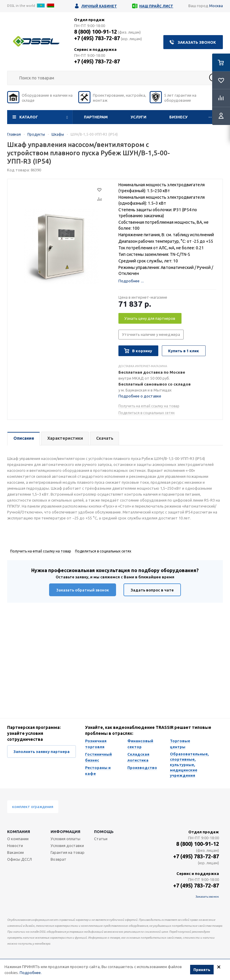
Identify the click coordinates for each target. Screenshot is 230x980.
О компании (18, 839)
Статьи (101, 839)
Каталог (29, 117)
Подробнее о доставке (140, 396)
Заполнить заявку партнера (42, 752)
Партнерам (96, 117)
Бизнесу (178, 117)
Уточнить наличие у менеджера (151, 334)
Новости (15, 846)
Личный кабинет (99, 6)
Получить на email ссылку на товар (149, 406)
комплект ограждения (33, 807)
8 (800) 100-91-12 (96, 32)
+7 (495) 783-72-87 (97, 38)
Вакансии (15, 852)
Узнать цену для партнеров (150, 318)
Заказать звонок (197, 42)
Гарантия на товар (68, 852)
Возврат (58, 859)
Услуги (139, 117)
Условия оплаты (65, 839)
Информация (65, 832)
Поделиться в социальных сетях (147, 413)
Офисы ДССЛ (19, 859)
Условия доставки (67, 846)
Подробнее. (31, 973)
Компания (19, 832)
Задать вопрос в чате (152, 590)
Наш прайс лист (156, 6)
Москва (216, 6)
